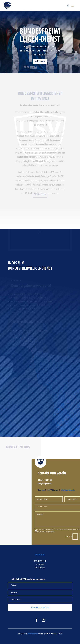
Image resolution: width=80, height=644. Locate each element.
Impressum (40, 565)
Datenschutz (40, 568)
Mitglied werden (40, 561)
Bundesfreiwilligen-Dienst (40, 36)
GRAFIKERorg (33, 634)
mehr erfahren (40, 61)
